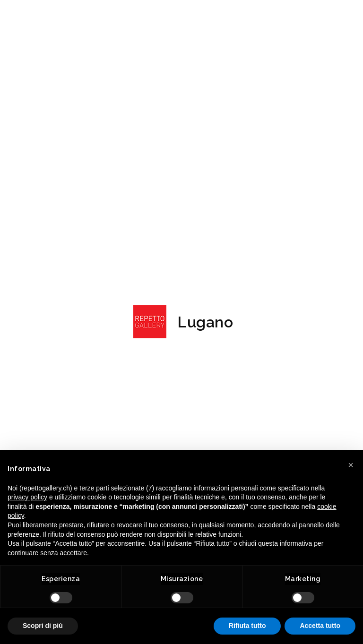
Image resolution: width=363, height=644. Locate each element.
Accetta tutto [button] (320, 626)
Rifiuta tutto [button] (247, 626)
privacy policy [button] (27, 497)
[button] (351, 465)
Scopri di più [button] (43, 626)
